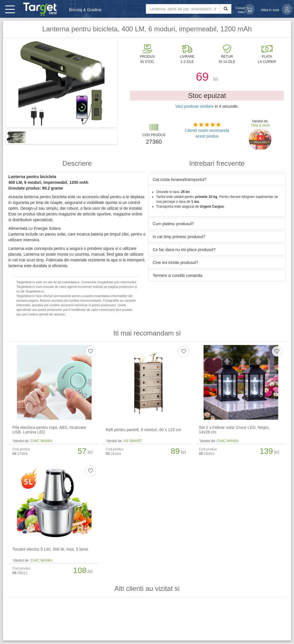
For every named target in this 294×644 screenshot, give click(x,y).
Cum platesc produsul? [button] (173, 224)
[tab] (217, 180)
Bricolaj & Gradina (85, 10)
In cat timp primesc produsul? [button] (179, 237)
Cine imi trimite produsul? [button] (175, 263)
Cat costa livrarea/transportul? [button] (180, 180)
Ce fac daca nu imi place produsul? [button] (184, 250)
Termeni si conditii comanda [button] (178, 275)
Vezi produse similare (195, 106)
